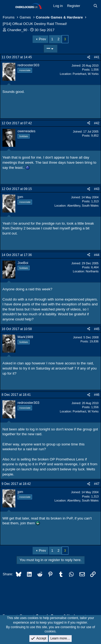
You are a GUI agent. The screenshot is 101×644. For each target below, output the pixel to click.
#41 (97, 57)
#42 (97, 123)
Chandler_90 (17, 30)
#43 (97, 189)
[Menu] (7, 6)
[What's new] (87, 6)
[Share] (89, 57)
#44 (97, 255)
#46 (97, 395)
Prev (42, 39)
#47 (97, 484)
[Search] (95, 6)
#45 (97, 329)
